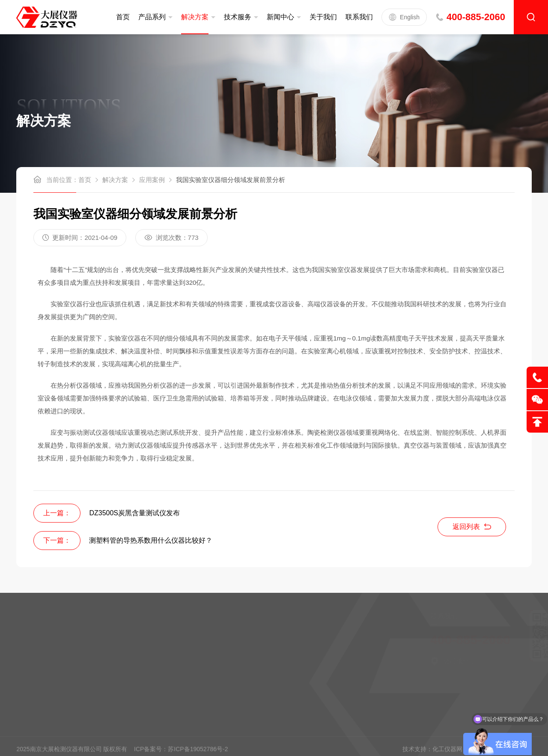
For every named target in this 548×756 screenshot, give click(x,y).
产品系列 (152, 17)
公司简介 (106, 638)
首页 (123, 17)
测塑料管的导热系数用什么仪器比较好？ (151, 540)
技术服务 (238, 17)
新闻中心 (280, 17)
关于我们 (323, 17)
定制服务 (38, 638)
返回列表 (472, 527)
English (404, 17)
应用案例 (152, 180)
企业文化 (106, 652)
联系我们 (359, 17)
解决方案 (195, 17)
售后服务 (38, 652)
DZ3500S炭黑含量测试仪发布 (134, 513)
